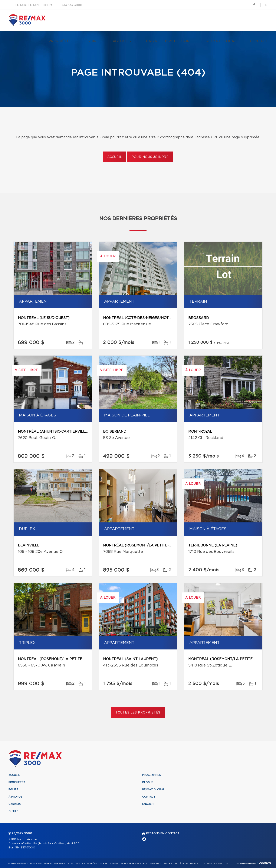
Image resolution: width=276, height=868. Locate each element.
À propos (15, 797)
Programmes (152, 775)
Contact (259, 41)
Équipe (92, 41)
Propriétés (60, 41)
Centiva (264, 863)
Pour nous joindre (150, 157)
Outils (13, 811)
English (148, 804)
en (266, 5)
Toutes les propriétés (138, 713)
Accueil (115, 157)
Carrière (15, 804)
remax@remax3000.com (33, 5)
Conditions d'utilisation (199, 864)
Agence (120, 41)
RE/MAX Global (221, 41)
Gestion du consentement (235, 864)
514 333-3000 (72, 5)
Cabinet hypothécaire (169, 41)
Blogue (148, 782)
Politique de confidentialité (162, 864)
